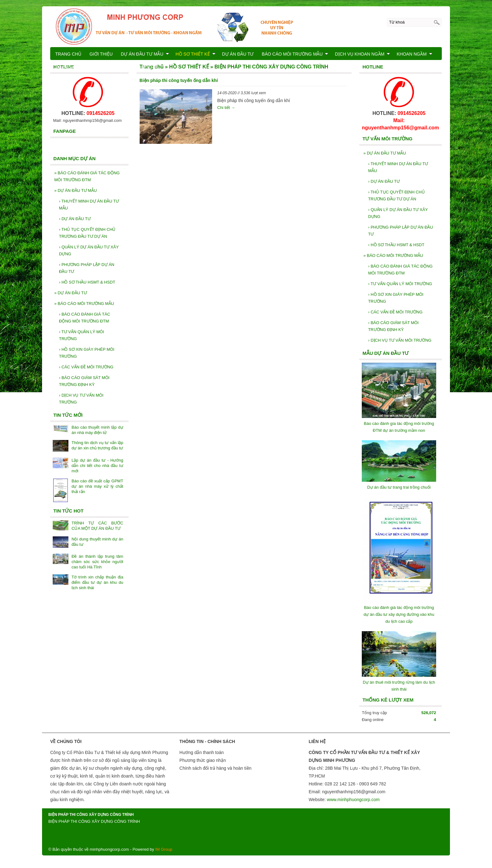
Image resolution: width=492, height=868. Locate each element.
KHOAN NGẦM (414, 54)
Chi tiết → (226, 108)
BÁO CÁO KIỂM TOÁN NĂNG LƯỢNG (94, 68)
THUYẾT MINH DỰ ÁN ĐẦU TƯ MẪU (398, 167)
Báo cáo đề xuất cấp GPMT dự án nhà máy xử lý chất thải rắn (97, 486)
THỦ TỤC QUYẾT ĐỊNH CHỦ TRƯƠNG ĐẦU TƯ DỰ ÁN (396, 195)
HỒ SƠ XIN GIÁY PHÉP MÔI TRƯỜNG (396, 298)
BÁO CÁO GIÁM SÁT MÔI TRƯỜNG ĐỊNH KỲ (393, 326)
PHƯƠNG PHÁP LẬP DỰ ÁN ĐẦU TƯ (401, 231)
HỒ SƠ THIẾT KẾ (196, 54)
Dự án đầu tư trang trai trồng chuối (399, 487)
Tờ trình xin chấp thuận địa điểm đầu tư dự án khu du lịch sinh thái (97, 582)
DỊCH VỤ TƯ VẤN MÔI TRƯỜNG (400, 340)
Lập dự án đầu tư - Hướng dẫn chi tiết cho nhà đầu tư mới (97, 466)
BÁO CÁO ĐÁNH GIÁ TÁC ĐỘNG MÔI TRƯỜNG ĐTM (400, 270)
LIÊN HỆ (148, 68)
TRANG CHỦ (68, 54)
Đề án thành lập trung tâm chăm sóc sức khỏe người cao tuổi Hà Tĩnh (97, 562)
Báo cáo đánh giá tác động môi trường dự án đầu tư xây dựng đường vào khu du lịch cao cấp (399, 614)
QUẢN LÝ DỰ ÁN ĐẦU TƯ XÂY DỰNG (398, 213)
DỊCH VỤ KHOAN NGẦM (362, 54)
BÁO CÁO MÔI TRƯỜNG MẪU (393, 255)
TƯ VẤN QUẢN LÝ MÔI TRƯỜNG (400, 284)
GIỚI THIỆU (101, 54)
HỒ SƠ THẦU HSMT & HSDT (396, 245)
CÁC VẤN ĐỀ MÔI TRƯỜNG (395, 312)
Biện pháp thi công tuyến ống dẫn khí (179, 80)
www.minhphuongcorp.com (353, 800)
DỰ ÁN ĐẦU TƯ (384, 181)
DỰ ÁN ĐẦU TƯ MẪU (385, 153)
